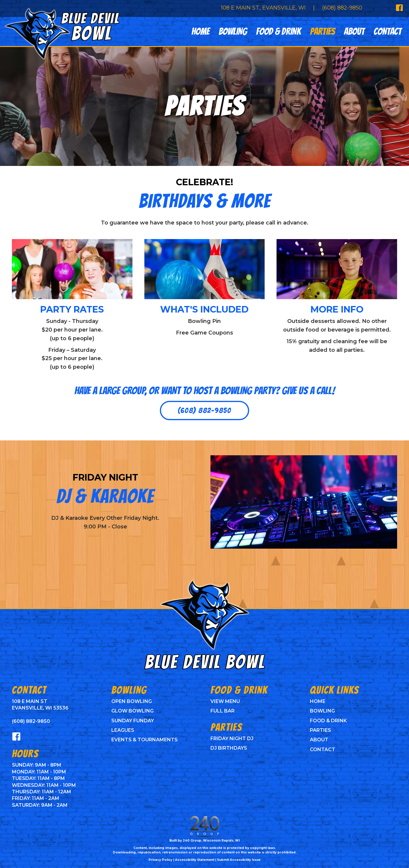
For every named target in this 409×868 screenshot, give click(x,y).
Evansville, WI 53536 (40, 708)
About (319, 740)
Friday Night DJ (232, 738)
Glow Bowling (132, 711)
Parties (320, 730)
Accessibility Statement (195, 860)
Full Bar (223, 711)
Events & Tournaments (145, 740)
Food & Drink (328, 721)
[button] (204, 411)
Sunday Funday (133, 721)
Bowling (322, 711)
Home (318, 701)
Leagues (123, 730)
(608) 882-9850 (342, 8)
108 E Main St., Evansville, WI (263, 8)
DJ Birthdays (229, 748)
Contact (323, 750)
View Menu (225, 701)
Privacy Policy (160, 860)
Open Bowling (132, 701)
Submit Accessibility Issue (239, 860)
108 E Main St (30, 701)
